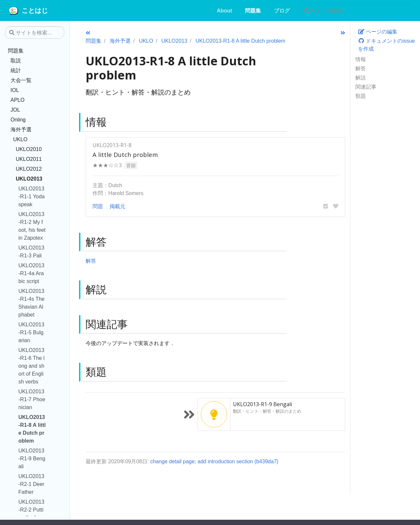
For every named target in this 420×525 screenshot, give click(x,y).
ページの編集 (378, 32)
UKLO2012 (29, 169)
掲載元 (117, 206)
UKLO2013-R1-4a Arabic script (31, 273)
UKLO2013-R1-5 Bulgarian (31, 332)
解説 (361, 77)
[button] (325, 206)
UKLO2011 (29, 159)
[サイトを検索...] (357, 11)
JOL (15, 110)
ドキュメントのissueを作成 (387, 45)
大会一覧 (21, 80)
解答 (361, 68)
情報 (361, 59)
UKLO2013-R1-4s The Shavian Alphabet (31, 303)
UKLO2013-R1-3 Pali (31, 252)
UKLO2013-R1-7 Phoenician (32, 399)
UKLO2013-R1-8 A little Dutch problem (32, 429)
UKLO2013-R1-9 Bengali (32, 458)
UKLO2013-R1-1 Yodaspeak (31, 196)
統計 (16, 70)
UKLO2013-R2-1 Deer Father (31, 484)
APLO (18, 100)
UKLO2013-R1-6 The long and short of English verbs (31, 366)
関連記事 (366, 87)
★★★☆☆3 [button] (107, 165)
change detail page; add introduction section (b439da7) (214, 461)
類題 (361, 96)
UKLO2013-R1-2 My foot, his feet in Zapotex (32, 226)
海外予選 (21, 129)
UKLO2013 (29, 179)
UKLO (20, 139)
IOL (15, 90)
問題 (98, 206)
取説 (16, 60)
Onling (18, 120)
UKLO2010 (29, 149)
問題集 (16, 51)
